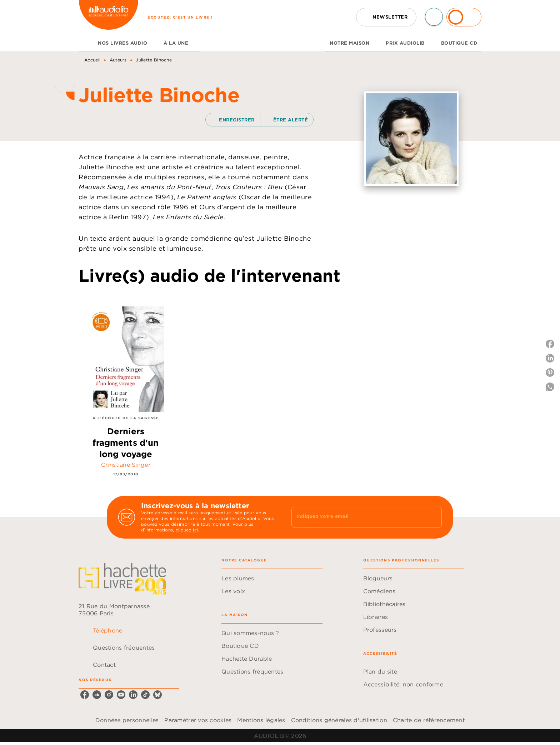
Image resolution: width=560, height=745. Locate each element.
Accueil (92, 60)
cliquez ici (187, 530)
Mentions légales (261, 720)
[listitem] (85, 695)
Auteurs (118, 60)
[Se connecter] (464, 17)
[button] (386, 17)
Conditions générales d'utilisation (339, 720)
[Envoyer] (433, 517)
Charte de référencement (429, 720)
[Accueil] (109, 17)
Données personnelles (127, 720)
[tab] (86, 43)
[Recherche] (434, 17)
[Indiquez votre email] (358, 517)
